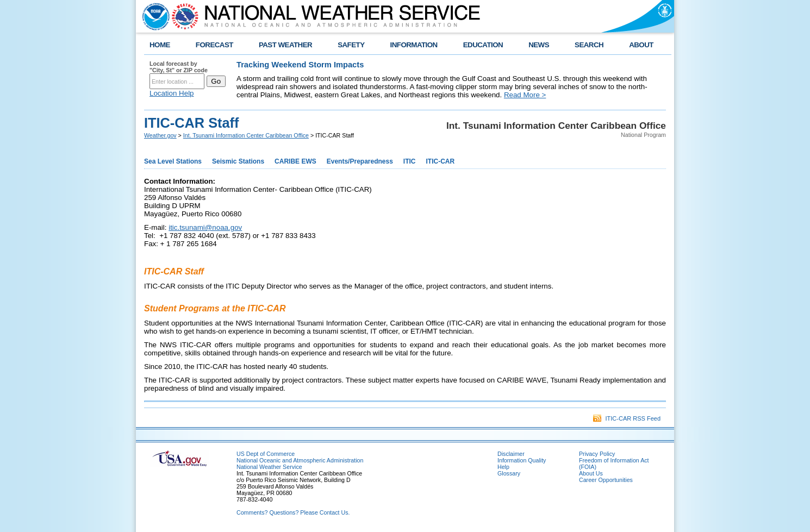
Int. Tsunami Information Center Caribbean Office (246, 135)
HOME (160, 45)
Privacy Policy (597, 454)
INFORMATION (414, 45)
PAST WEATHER (285, 45)
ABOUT (641, 45)
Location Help (172, 93)
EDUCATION (483, 45)
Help (503, 467)
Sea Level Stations (173, 161)
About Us (591, 473)
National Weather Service (269, 467)
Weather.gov (160, 135)
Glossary (509, 473)
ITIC (410, 161)
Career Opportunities (606, 480)
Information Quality (522, 460)
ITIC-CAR (441, 161)
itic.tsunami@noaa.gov (205, 227)
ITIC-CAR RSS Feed (627, 418)
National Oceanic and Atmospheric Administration (300, 460)
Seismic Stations (238, 161)
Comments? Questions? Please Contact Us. (293, 512)
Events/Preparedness (360, 161)
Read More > (525, 95)
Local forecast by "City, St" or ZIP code (179, 67)
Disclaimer (511, 454)
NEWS (539, 45)
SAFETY (351, 45)
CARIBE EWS (295, 161)
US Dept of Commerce (266, 454)
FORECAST (214, 45)
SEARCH (589, 45)
